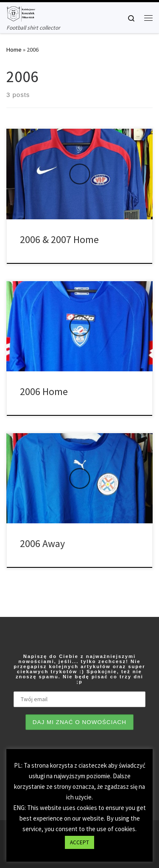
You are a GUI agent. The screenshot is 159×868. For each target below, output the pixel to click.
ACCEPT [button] (79, 842)
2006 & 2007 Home (59, 239)
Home (14, 50)
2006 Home (44, 391)
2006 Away (42, 543)
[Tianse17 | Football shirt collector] (21, 13)
